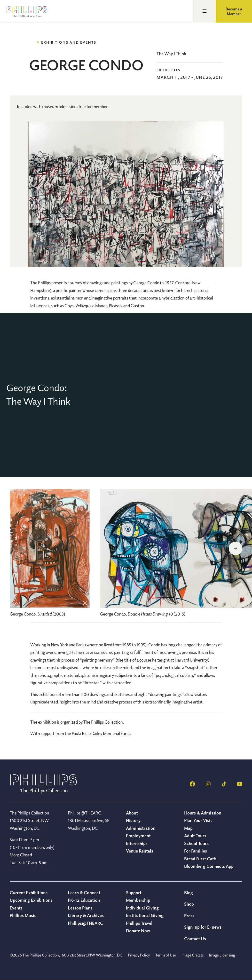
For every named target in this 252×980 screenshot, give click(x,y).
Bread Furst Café (200, 859)
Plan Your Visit (198, 820)
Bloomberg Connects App (209, 866)
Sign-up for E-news (203, 927)
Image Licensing (222, 955)
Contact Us (195, 939)
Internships (137, 843)
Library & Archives (86, 915)
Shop (189, 904)
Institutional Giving (145, 915)
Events (16, 908)
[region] (50, 555)
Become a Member (234, 11)
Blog (189, 893)
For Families (196, 851)
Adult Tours (195, 836)
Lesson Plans (80, 908)
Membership (138, 900)
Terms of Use (166, 955)
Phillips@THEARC (86, 923)
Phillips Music (23, 915)
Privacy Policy (139, 955)
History (133, 820)
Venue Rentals (140, 851)
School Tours (196, 843)
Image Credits (193, 955)
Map (188, 828)
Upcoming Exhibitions (31, 900)
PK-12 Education (84, 900)
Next (236, 548)
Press (189, 916)
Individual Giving (142, 908)
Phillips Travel (139, 923)
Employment (138, 836)
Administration (141, 828)
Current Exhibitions (29, 893)
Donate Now (138, 931)
